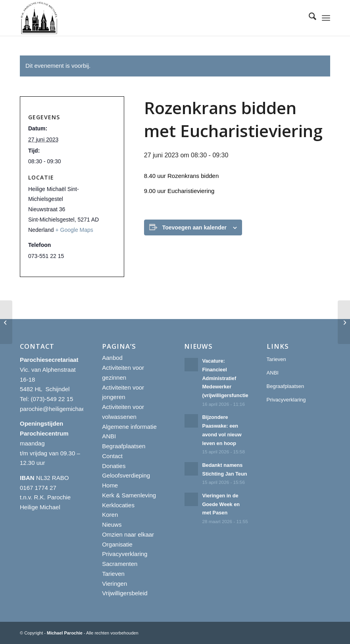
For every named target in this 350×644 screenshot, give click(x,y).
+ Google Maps (74, 230)
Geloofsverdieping (126, 475)
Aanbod (112, 358)
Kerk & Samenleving (129, 495)
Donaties (114, 466)
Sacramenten (120, 564)
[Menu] (326, 18)
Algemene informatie (129, 427)
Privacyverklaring (125, 554)
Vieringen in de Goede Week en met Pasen (221, 504)
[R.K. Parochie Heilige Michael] (39, 18)
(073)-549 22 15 (52, 399)
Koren (110, 515)
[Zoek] (309, 18)
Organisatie (117, 544)
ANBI (109, 436)
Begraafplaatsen (124, 446)
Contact (112, 456)
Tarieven (113, 574)
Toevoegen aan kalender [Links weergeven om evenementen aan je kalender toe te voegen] (194, 227)
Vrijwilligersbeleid (125, 593)
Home (110, 485)
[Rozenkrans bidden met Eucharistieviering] (6, 322)
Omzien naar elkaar (128, 534)
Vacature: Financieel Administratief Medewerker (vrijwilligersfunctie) (227, 378)
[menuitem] (309, 18)
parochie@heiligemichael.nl (56, 409)
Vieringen (114, 584)
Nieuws (112, 525)
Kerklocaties (118, 505)
